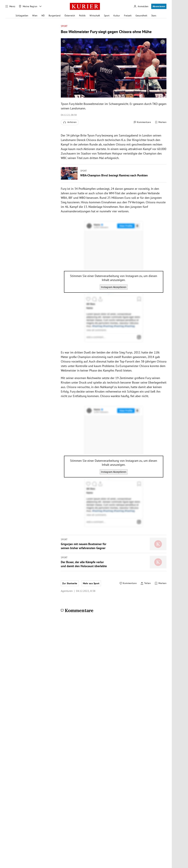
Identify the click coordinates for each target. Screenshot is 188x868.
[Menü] (10, 6)
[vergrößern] (163, 42)
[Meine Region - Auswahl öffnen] (40, 6)
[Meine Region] (28, 6)
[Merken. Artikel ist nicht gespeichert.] (161, 122)
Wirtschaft (95, 16)
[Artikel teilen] (146, 583)
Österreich (70, 16)
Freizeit (128, 16)
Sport (107, 16)
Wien (35, 16)
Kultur (117, 16)
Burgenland (55, 16)
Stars (154, 16)
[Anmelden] (141, 6)
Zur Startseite (70, 583)
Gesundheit (141, 16)
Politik (82, 16)
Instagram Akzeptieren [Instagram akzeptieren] (114, 287)
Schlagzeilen (22, 16)
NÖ (43, 16)
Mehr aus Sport (91, 583)
